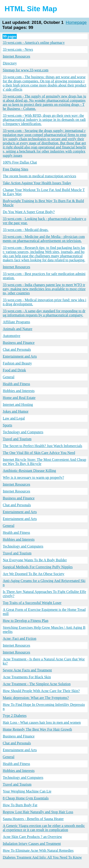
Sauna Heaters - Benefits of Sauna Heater (33, 819)
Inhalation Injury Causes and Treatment (32, 844)
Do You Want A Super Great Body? (29, 212)
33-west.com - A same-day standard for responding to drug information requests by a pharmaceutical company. (44, 313)
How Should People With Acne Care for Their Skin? (41, 691)
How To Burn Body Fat (20, 805)
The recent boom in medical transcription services (39, 176)
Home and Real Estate (19, 398)
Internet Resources (17, 56)
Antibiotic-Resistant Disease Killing (29, 471)
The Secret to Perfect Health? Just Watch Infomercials (42, 446)
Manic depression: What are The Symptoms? (36, 698)
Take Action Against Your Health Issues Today (37, 183)
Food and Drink (14, 370)
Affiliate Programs (16, 322)
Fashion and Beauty (17, 363)
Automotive (11, 336)
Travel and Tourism (17, 439)
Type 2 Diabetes (15, 716)
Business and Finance (19, 343)
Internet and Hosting (18, 405)
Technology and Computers (23, 432)
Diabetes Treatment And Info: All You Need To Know (42, 857)
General (9, 377)
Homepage (76, 22)
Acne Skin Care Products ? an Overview (32, 837)
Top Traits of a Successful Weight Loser (32, 603)
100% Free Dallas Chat (20, 162)
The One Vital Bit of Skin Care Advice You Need (39, 453)
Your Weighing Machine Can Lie (27, 791)
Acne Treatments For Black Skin (27, 677)
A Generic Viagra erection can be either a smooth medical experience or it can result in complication (44, 828)
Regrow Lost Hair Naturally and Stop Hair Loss (38, 812)
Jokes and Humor (16, 411)
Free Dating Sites (15, 169)
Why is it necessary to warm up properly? (33, 477)
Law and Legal (14, 418)
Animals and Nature (18, 329)
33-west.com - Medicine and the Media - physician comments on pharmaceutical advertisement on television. (44, 239)
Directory (10, 63)
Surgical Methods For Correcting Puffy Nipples (38, 567)
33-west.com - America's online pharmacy (34, 43)
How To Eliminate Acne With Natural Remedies (38, 850)
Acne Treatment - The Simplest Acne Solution (37, 684)
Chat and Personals (17, 349)
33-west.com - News (18, 49)
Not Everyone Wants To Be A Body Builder (35, 560)
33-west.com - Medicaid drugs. (26, 230)
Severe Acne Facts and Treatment (27, 670)
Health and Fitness (16, 384)
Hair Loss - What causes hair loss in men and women (42, 722)
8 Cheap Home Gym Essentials (26, 798)
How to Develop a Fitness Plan (26, 621)
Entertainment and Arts (20, 356)
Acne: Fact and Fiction (19, 638)
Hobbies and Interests (19, 391)
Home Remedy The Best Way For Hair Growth (37, 729)
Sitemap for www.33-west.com (26, 70)
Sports (7, 425)
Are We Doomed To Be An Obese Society (34, 574)
